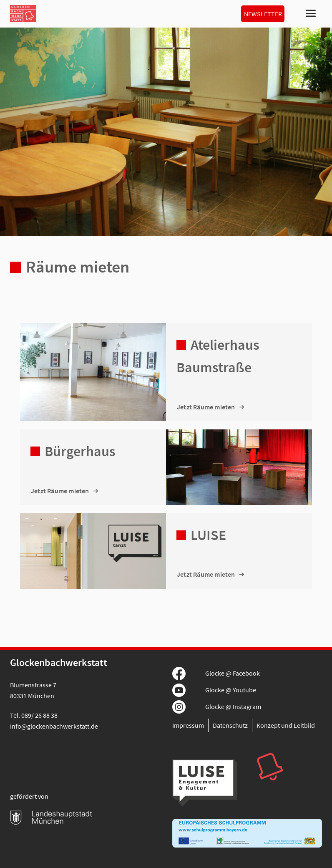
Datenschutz (230, 725)
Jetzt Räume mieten (206, 407)
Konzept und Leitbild (286, 725)
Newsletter (263, 14)
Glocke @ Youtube (231, 690)
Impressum (188, 725)
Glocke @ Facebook (233, 673)
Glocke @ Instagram (233, 707)
